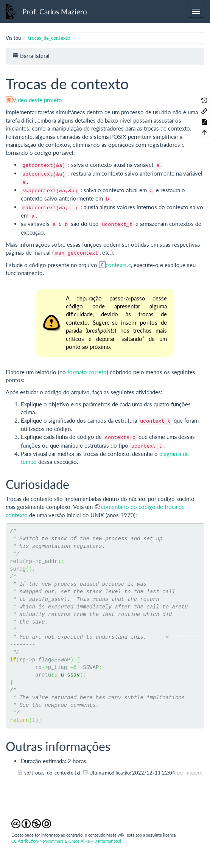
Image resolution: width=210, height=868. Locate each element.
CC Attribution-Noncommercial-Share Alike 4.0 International (66, 841)
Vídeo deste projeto (37, 100)
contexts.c (118, 265)
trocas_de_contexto (49, 38)
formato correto (87, 372)
